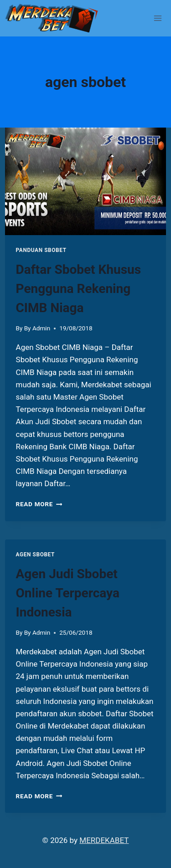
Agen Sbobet (35, 555)
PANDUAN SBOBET (41, 250)
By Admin (37, 328)
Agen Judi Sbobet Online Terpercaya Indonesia (68, 593)
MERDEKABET (104, 840)
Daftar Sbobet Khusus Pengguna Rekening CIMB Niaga (79, 289)
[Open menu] (158, 18)
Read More (39, 504)
